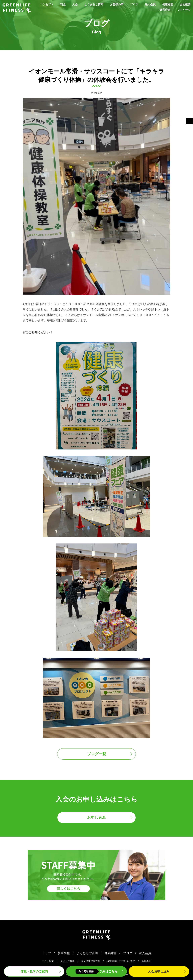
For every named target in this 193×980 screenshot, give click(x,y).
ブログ (148, 4)
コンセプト (54, 4)
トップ (46, 953)
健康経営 (184, 4)
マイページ (183, 10)
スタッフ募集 (67, 961)
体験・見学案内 (34, 971)
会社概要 (144, 10)
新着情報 (64, 953)
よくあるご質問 (105, 4)
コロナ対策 (48, 961)
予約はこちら (97, 971)
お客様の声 (130, 4)
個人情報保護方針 (91, 961)
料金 (72, 4)
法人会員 (166, 4)
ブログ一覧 (97, 754)
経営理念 (163, 10)
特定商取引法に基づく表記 (121, 961)
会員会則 (146, 961)
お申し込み (97, 818)
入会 (84, 4)
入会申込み (159, 971)
